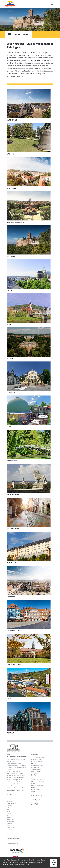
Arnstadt (9, 801)
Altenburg (10, 797)
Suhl (8, 832)
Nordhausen (10, 822)
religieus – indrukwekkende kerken (16, 788)
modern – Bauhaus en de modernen (17, 765)
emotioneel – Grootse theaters (15, 782)
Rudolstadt (10, 824)
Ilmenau (9, 813)
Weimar (9, 834)
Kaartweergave (17, 34)
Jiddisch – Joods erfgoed (13, 772)
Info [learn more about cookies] (28, 865)
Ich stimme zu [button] (54, 863)
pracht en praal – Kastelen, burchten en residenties (17, 760)
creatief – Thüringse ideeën (14, 780)
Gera (8, 809)
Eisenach (9, 805)
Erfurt (8, 807)
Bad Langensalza (11, 803)
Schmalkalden (11, 828)
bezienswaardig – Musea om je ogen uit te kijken (17, 785)
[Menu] (52, 4)
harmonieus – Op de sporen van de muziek (16, 768)
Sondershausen (11, 830)
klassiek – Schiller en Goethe (15, 774)
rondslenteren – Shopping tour (15, 790)
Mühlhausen (10, 820)
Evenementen (13, 839)
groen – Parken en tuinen (14, 763)
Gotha (9, 811)
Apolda (9, 799)
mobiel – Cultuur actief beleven (16, 778)
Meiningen (10, 818)
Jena (8, 815)
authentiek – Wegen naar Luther (16, 776)
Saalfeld (9, 826)
